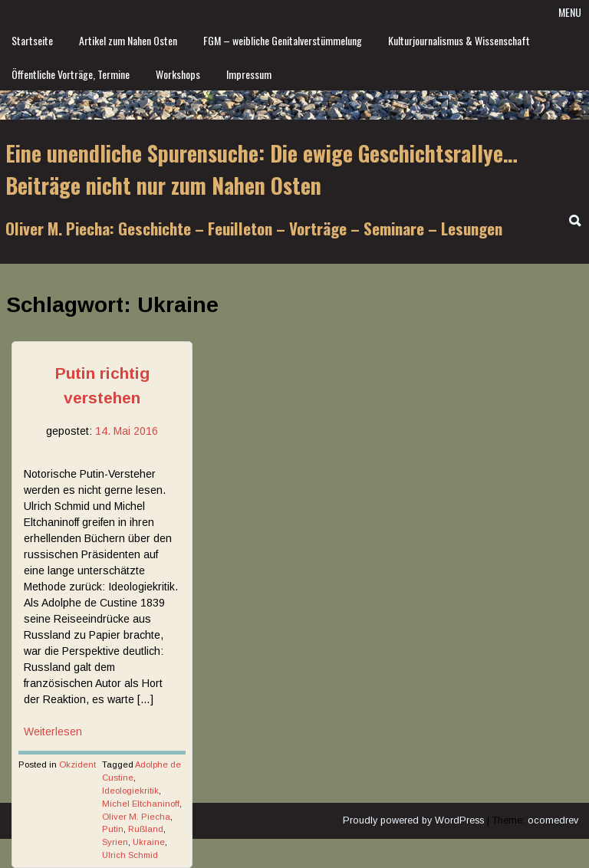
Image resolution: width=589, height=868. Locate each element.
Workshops (178, 74)
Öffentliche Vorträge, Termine (71, 74)
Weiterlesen (53, 732)
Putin (113, 829)
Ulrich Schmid (130, 855)
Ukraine (149, 842)
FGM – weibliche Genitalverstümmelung (283, 40)
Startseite (32, 40)
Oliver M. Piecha (136, 817)
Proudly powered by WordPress (413, 820)
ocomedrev (553, 820)
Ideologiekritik (130, 791)
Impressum (249, 74)
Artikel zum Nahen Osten (128, 40)
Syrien (115, 842)
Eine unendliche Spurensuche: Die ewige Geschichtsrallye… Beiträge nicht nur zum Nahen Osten (262, 169)
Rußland (146, 829)
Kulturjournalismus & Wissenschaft (459, 40)
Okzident (77, 764)
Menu (570, 12)
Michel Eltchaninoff (141, 804)
